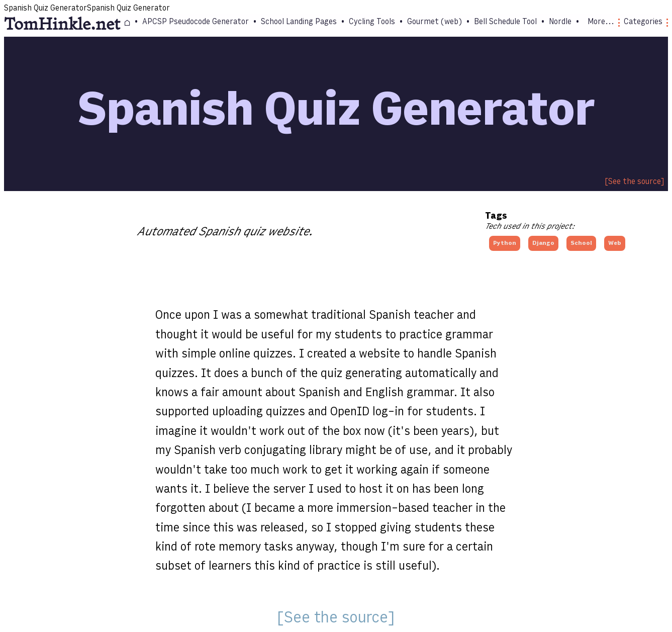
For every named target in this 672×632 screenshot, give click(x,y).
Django (543, 243)
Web (615, 243)
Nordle (560, 22)
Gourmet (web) (435, 22)
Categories (646, 22)
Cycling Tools (372, 22)
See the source (635, 182)
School (581, 243)
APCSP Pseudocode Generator (196, 22)
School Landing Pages (299, 22)
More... (604, 22)
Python (505, 243)
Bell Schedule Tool (505, 22)
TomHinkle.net (62, 25)
